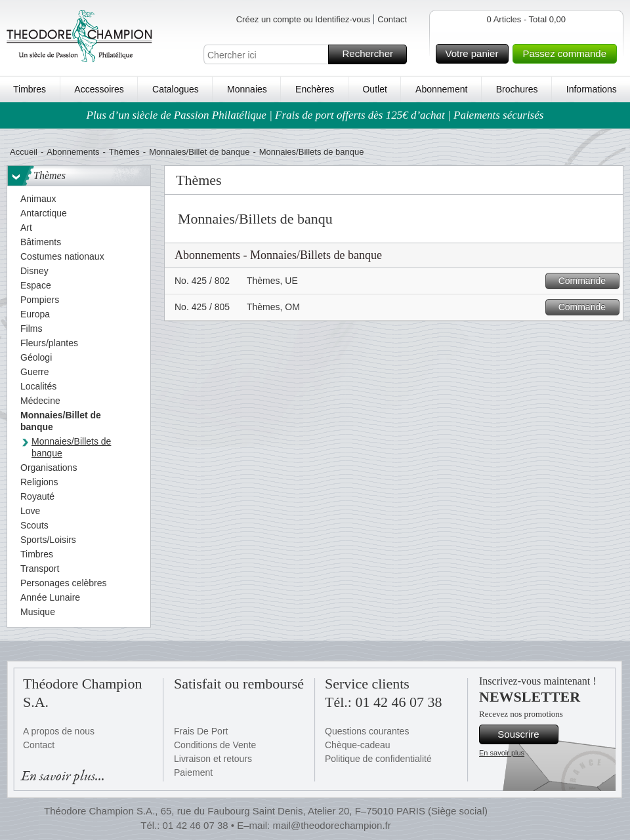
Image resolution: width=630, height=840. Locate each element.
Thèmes (124, 152)
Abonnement (441, 89)
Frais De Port (201, 731)
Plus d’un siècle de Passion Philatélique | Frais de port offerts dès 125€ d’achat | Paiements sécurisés (315, 115)
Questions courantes (367, 731)
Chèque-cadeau (358, 745)
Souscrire (526, 734)
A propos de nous (59, 731)
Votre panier (475, 54)
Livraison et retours (213, 759)
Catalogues (176, 89)
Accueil (24, 152)
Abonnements (73, 152)
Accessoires (99, 89)
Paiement (193, 772)
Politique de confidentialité (378, 759)
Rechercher (372, 54)
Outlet (374, 89)
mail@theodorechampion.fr (331, 825)
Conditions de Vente (215, 745)
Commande (587, 281)
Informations (592, 89)
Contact (392, 19)
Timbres (30, 89)
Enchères (315, 89)
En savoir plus (502, 753)
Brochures (517, 89)
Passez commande (568, 54)
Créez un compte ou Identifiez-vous (304, 19)
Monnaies (247, 89)
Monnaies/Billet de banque (199, 152)
